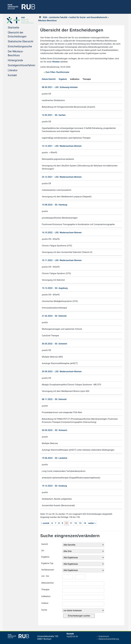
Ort (43, 551)
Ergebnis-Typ (47, 563)
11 (71, 523)
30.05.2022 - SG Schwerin (55, 344)
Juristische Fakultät (58, 17)
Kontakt (12, 75)
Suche (44, 610)
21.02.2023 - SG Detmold (54, 316)
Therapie (45, 590)
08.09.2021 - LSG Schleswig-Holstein (60, 87)
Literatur (13, 70)
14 (85, 523)
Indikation (46, 596)
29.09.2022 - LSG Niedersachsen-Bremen (62, 371)
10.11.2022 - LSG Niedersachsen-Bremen (62, 260)
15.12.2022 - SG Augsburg (55, 288)
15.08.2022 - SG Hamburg (55, 205)
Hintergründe (15, 60)
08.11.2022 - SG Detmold (54, 399)
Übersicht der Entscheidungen (17, 34)
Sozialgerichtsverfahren (22, 65)
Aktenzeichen (48, 583)
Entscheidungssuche (20, 46)
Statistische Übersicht (21, 41)
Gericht (45, 544)
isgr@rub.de (72, 636)
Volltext (45, 603)
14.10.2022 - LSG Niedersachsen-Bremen (62, 233)
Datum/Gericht (49, 79)
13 (80, 523)
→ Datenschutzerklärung (107, 639)
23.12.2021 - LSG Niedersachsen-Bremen (62, 177)
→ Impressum (102, 636)
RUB (45, 17)
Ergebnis (63, 79)
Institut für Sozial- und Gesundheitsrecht (88, 17)
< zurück (45, 523)
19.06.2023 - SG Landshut (55, 458)
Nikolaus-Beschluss (48, 21)
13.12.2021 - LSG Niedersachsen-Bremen (62, 146)
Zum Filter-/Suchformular (57, 72)
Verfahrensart (48, 570)
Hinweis (56, 62)
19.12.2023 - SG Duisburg (54, 486)
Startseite (13, 28)
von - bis (45, 576)
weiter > (92, 523)
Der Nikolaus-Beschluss (16, 53)
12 (76, 523)
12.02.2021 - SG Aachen (54, 115)
